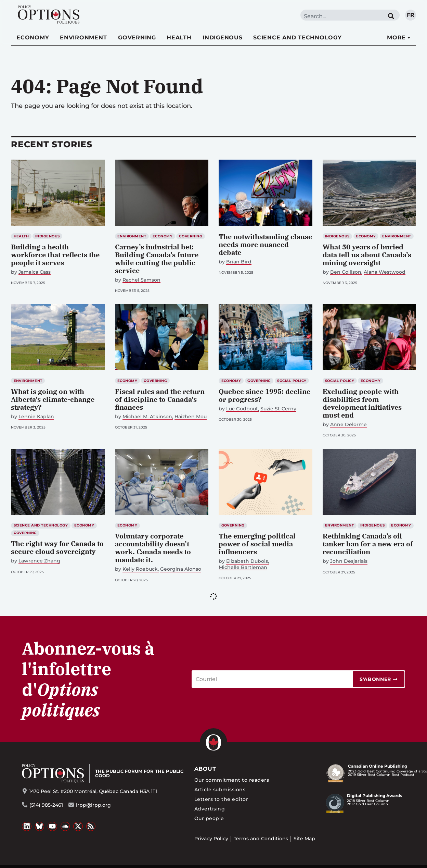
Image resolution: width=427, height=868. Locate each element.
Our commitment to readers (232, 780)
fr (411, 15)
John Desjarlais (349, 561)
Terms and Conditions (261, 839)
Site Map (304, 839)
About (205, 769)
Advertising (210, 809)
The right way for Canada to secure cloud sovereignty (57, 547)
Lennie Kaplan (36, 417)
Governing (137, 38)
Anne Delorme (348, 425)
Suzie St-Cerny (278, 409)
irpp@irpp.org (93, 805)
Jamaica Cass (35, 272)
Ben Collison (346, 272)
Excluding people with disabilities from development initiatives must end (362, 403)
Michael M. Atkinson (147, 417)
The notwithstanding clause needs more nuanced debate (265, 244)
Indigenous (223, 38)
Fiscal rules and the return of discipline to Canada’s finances (160, 399)
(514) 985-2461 (46, 805)
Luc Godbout (242, 409)
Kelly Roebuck (140, 569)
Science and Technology (297, 38)
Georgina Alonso (181, 569)
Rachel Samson (141, 280)
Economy (33, 38)
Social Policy (292, 381)
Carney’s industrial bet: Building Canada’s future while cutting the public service (157, 259)
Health (179, 38)
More (396, 38)
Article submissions (220, 790)
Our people (209, 818)
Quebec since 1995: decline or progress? (264, 395)
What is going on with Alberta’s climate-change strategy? (53, 399)
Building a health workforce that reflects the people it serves (55, 255)
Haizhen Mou (191, 417)
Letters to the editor (221, 799)
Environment (83, 38)
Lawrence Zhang (39, 561)
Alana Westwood (385, 272)
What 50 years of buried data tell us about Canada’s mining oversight (367, 255)
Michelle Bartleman (243, 567)
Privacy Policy (211, 839)
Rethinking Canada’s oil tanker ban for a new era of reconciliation (368, 544)
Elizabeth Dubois (247, 561)
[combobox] (341, 16)
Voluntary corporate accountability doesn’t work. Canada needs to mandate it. (153, 548)
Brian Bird (239, 262)
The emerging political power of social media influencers (257, 544)
